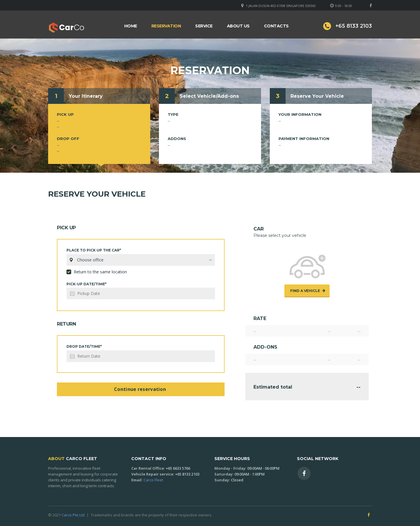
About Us (238, 26)
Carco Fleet (153, 480)
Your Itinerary (86, 96)
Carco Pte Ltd (73, 515)
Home (131, 26)
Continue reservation (140, 389)
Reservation (166, 26)
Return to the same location (97, 272)
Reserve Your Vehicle (317, 96)
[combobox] (141, 260)
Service (204, 26)
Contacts (276, 26)
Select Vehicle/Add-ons (209, 96)
